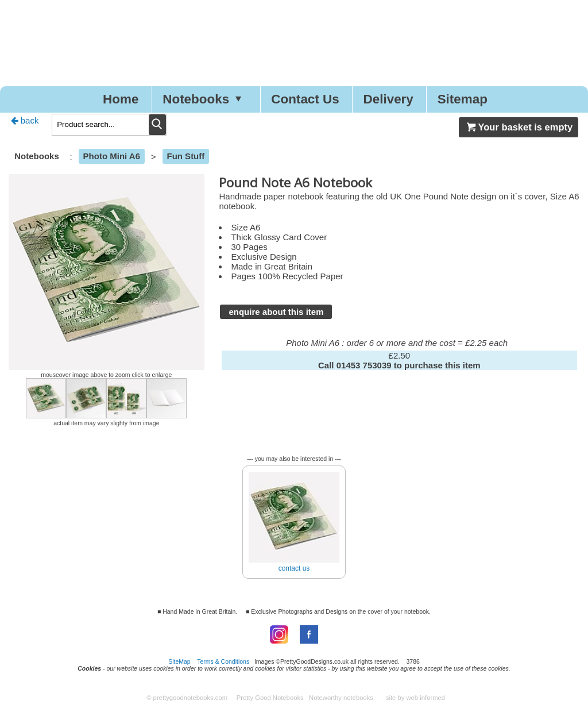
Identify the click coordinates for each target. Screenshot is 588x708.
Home (120, 99)
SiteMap (179, 661)
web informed (425, 698)
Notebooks (204, 99)
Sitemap (463, 99)
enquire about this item (276, 312)
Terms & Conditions (223, 661)
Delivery (389, 99)
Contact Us (305, 99)
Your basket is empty (519, 127)
